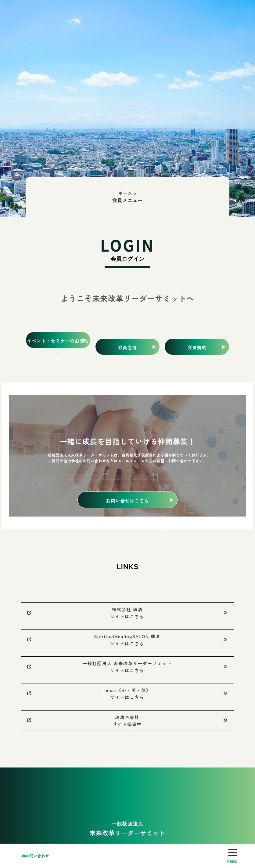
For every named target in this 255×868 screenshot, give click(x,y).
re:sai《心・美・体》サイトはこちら (127, 693)
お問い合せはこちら (127, 501)
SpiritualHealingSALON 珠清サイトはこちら (127, 640)
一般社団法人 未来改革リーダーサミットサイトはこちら (127, 667)
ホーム (125, 193)
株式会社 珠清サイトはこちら (127, 613)
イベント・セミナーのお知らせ (58, 343)
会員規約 (197, 347)
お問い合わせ (36, 856)
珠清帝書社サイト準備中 (127, 721)
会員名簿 (128, 347)
